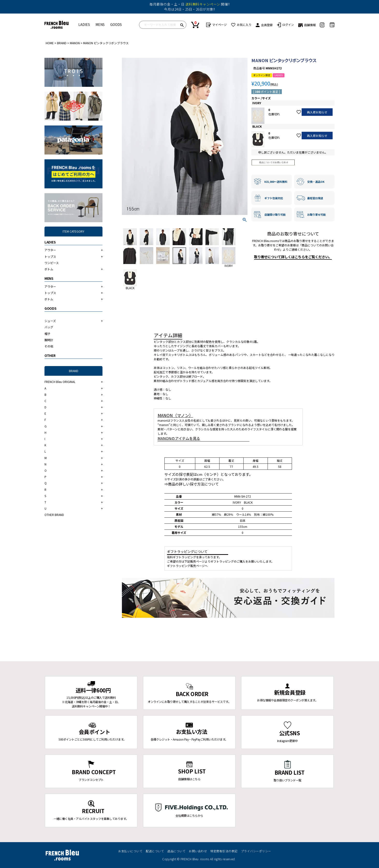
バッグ (49, 327)
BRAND (62, 43)
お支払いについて (130, 851)
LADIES (84, 24)
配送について (155, 851)
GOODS (116, 24)
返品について (176, 851)
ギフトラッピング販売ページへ (187, 566)
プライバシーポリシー (256, 851)
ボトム (49, 269)
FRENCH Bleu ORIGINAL (60, 382)
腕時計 (49, 340)
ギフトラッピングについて (187, 552)
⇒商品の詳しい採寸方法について (192, 484)
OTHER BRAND (54, 515)
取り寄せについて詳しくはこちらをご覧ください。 (293, 257)
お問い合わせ (198, 851)
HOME (50, 43)
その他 (49, 346)
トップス (50, 256)
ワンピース (52, 263)
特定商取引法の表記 (224, 851)
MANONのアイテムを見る (179, 438)
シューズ (50, 321)
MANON (75, 43)
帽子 (47, 334)
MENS (100, 24)
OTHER (50, 355)
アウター (50, 250)
